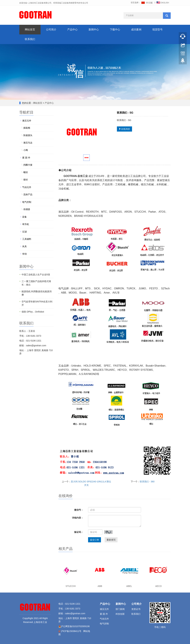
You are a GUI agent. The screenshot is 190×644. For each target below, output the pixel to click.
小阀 (26, 150)
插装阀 (27, 128)
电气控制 (27, 202)
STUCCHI (71, 586)
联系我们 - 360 (147, 482)
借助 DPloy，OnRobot (33, 312)
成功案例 (136, 30)
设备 (24, 217)
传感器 (27, 209)
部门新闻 (120, 609)
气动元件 (27, 187)
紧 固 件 (26, 158)
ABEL (129, 586)
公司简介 (51, 30)
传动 (24, 254)
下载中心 (115, 30)
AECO (158, 586)
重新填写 (111, 540)
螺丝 (26, 172)
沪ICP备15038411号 (71, 631)
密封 (26, 180)
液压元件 (27, 121)
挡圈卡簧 (28, 165)
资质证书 (136, 609)
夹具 (24, 246)
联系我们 (30, 39)
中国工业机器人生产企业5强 (36, 275)
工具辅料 (27, 239)
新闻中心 (94, 30)
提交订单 (95, 540)
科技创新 (120, 614)
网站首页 (30, 30)
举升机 (26, 224)
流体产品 (28, 194)
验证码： (79, 532)
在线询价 (124, 129)
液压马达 (28, 143)
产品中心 (72, 30)
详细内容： (78, 518)
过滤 (24, 232)
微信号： (79, 510)
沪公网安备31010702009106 (75, 626)
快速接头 (28, 135)
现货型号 (157, 30)
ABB (100, 586)
